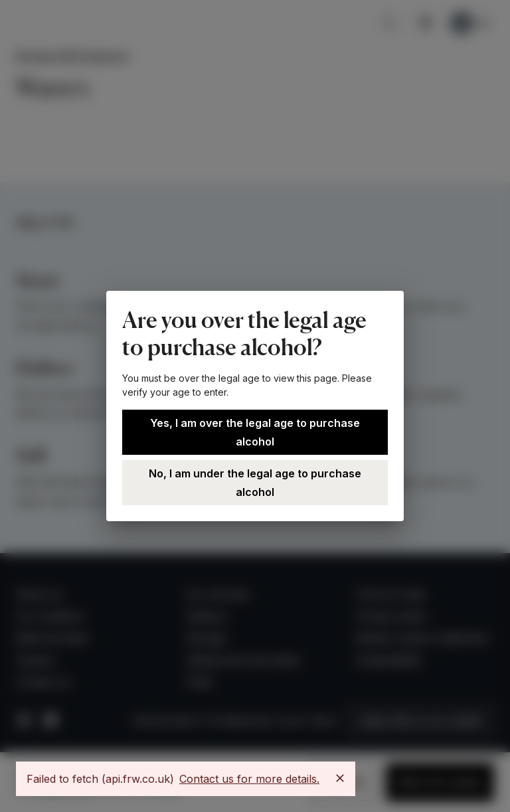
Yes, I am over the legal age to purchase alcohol (255, 432)
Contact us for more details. (249, 779)
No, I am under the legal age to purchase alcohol (255, 483)
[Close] (340, 778)
